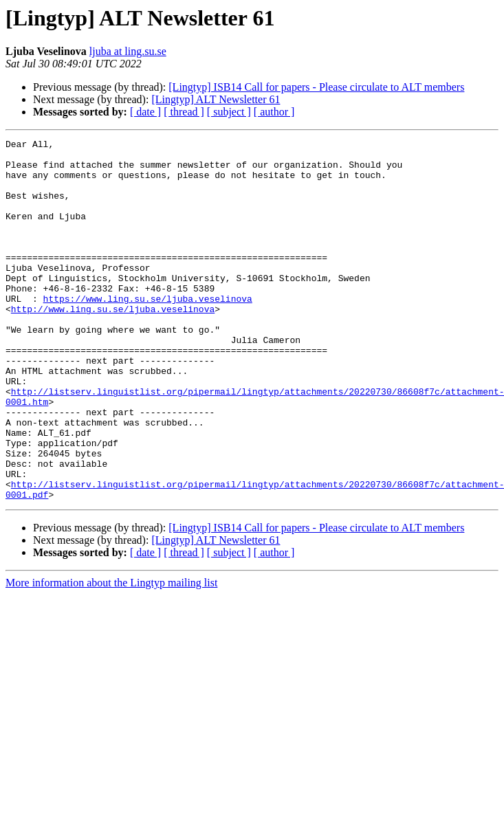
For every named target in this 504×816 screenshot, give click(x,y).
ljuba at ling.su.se (128, 51)
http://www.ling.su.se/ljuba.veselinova (113, 344)
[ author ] (274, 112)
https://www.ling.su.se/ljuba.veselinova (148, 331)
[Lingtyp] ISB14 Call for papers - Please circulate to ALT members (316, 87)
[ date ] (145, 112)
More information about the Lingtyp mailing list (111, 655)
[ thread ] (184, 112)
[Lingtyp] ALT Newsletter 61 (216, 99)
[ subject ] (229, 112)
